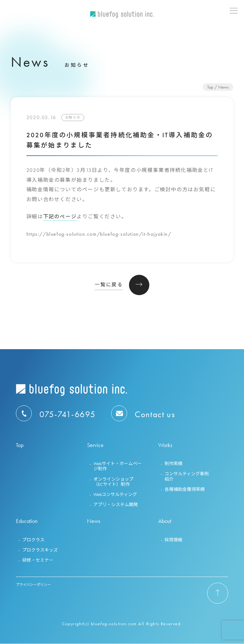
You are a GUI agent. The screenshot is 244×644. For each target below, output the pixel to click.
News (94, 522)
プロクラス (33, 540)
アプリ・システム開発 (116, 505)
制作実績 (173, 464)
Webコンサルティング (115, 495)
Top (210, 87)
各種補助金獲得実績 (185, 490)
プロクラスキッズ (40, 550)
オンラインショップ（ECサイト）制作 (113, 482)
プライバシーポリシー (33, 585)
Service (95, 446)
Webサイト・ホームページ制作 (118, 467)
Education (27, 522)
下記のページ (60, 217)
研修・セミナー (38, 560)
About (165, 522)
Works (165, 446)
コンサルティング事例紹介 (187, 477)
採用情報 (173, 540)
